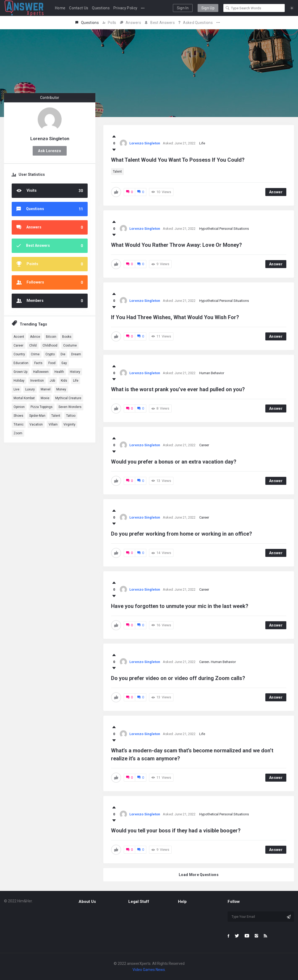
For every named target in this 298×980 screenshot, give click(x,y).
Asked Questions (196, 23)
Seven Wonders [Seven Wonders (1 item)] (70, 407)
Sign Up (208, 8)
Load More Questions (199, 875)
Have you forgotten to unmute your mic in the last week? (180, 606)
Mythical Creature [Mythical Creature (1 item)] (68, 398)
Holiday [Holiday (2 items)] (19, 381)
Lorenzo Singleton (145, 143)
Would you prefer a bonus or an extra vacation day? (174, 462)
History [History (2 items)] (75, 372)
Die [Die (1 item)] (63, 354)
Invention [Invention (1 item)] (37, 381)
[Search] (228, 8)
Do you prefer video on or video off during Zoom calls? (178, 678)
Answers (131, 23)
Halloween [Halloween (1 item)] (41, 372)
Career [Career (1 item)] (18, 345)
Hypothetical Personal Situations (224, 229)
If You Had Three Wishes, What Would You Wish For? (175, 317)
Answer (276, 192)
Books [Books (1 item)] (67, 337)
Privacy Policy (125, 8)
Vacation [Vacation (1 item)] (36, 424)
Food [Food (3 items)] (52, 363)
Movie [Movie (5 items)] (45, 398)
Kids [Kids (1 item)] (64, 381)
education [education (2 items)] (21, 363)
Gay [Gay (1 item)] (64, 363)
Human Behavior (212, 373)
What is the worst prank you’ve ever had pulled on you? (178, 389)
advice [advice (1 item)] (35, 337)
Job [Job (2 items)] (52, 381)
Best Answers (160, 23)
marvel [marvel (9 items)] (46, 389)
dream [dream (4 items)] (76, 354)
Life (202, 143)
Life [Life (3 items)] (76, 381)
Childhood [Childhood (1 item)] (50, 345)
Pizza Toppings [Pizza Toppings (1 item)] (42, 407)
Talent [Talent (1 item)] (56, 416)
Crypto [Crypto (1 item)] (50, 354)
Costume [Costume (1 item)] (70, 345)
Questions (101, 8)
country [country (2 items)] (19, 354)
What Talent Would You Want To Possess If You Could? (178, 160)
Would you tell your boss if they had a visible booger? (176, 831)
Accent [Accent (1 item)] (19, 337)
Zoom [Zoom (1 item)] (18, 433)
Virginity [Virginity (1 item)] (69, 424)
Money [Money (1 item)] (61, 389)
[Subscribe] (289, 917)
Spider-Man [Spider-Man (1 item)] (37, 416)
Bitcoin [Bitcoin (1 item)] (51, 337)
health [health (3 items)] (59, 372)
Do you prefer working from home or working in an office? (182, 534)
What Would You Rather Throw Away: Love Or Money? (176, 245)
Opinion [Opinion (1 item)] (19, 407)
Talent (117, 172)
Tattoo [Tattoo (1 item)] (71, 416)
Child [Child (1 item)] (33, 345)
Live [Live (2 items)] (16, 389)
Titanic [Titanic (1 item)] (19, 424)
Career (204, 445)
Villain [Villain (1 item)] (53, 424)
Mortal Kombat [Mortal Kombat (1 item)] (24, 398)
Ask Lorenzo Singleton (50, 152)
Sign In (183, 8)
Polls (109, 23)
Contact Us (79, 8)
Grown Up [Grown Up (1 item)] (20, 372)
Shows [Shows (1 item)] (18, 416)
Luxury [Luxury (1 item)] (30, 389)
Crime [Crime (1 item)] (35, 354)
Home (60, 8)
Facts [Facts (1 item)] (38, 363)
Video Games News (149, 970)
